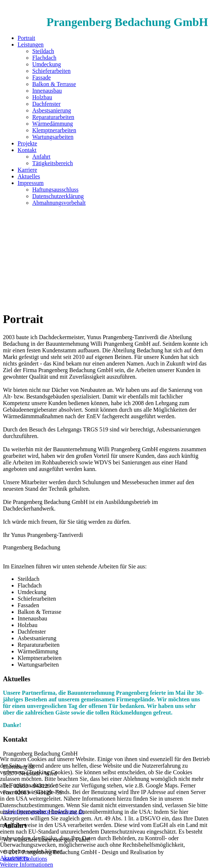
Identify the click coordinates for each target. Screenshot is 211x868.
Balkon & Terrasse (54, 84)
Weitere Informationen (27, 865)
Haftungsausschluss (55, 190)
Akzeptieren (14, 858)
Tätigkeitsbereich (53, 163)
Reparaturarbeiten (53, 117)
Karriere (27, 170)
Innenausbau (47, 91)
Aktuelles (29, 176)
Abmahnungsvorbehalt (59, 203)
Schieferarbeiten (51, 71)
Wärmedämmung (53, 124)
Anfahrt (41, 157)
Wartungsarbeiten (53, 137)
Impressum (31, 183)
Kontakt (27, 150)
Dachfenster (46, 104)
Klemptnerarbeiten (54, 130)
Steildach (43, 51)
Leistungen (31, 44)
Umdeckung (47, 64)
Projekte (27, 143)
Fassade (42, 77)
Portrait (26, 38)
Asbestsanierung (52, 110)
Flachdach (44, 58)
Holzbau (42, 97)
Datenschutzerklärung (58, 196)
